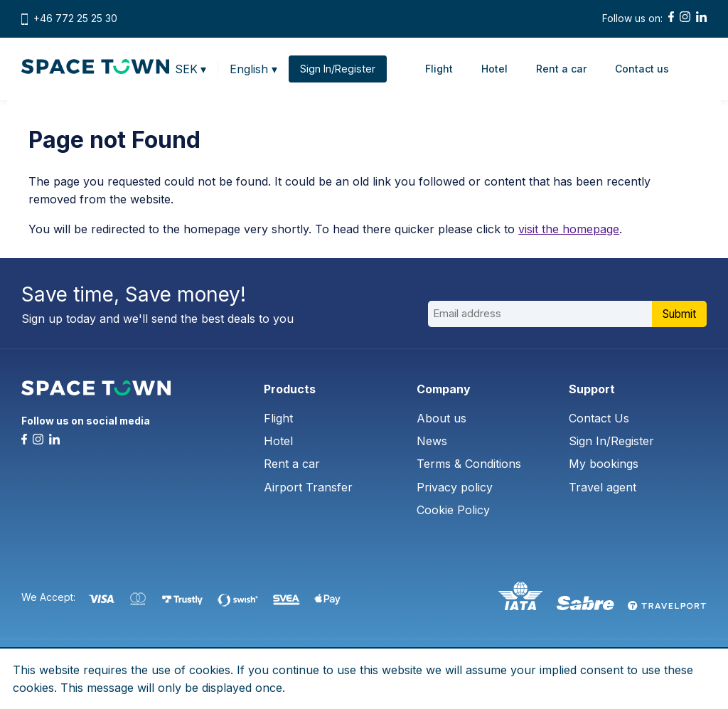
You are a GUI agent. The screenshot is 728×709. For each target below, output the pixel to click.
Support (592, 389)
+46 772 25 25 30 (75, 18)
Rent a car (563, 69)
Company (444, 389)
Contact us (643, 69)
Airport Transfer (308, 487)
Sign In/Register (611, 441)
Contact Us (599, 418)
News (432, 441)
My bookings (604, 464)
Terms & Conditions (469, 464)
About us (441, 418)
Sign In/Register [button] (339, 69)
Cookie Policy (453, 510)
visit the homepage (569, 229)
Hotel (496, 69)
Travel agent (603, 487)
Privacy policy (455, 487)
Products (290, 389)
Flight (440, 69)
